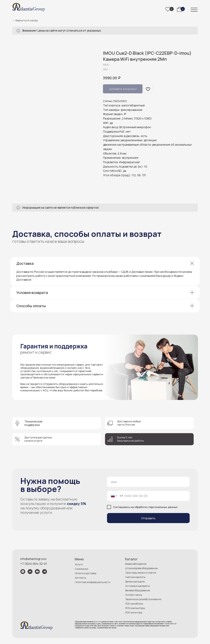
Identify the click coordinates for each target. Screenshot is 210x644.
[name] (148, 482)
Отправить (148, 518)
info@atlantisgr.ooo (33, 559)
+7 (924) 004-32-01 (34, 564)
